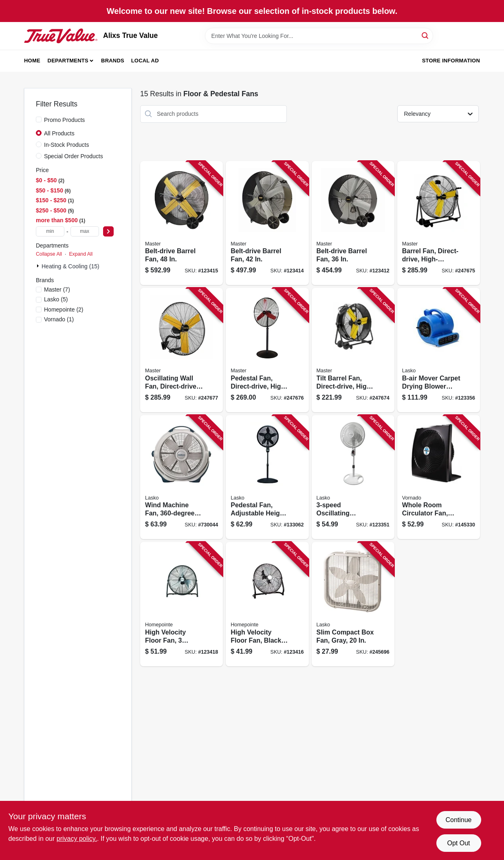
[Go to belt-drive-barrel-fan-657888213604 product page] (353, 223)
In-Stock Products (67, 145)
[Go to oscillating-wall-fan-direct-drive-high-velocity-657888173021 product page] (182, 350)
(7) (57, 290)
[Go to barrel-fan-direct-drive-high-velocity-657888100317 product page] (439, 223)
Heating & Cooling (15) (70, 266)
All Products (59, 133)
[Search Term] (319, 36)
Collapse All (49, 254)
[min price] (50, 231)
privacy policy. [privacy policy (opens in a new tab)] (77, 839)
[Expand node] (39, 266)
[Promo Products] (39, 119)
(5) (56, 299)
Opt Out (458, 843)
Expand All (81, 254)
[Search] (426, 35)
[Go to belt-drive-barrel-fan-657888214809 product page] (182, 223)
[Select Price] (108, 231)
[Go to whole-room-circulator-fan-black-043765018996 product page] (439, 477)
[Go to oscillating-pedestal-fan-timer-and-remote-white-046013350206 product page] (353, 477)
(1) (59, 319)
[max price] (85, 231)
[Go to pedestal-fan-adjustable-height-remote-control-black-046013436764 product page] (267, 477)
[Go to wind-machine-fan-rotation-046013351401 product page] (182, 477)
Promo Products (64, 120)
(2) (64, 310)
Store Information (451, 61)
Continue (458, 820)
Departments (68, 61)
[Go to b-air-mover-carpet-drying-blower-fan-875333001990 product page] (439, 350)
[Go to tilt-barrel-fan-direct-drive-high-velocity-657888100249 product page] (353, 350)
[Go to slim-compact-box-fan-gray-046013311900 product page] (353, 604)
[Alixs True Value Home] (61, 36)
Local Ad (145, 61)
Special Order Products (74, 156)
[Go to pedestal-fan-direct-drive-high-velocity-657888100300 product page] (267, 350)
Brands (113, 61)
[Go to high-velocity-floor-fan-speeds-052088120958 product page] (182, 604)
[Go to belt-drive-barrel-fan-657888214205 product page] (267, 223)
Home (32, 61)
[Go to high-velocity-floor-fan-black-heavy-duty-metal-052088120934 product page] (267, 604)
